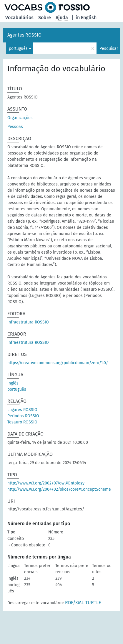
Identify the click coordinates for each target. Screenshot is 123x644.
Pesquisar (109, 49)
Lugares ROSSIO (22, 410)
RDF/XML (74, 603)
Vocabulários (19, 18)
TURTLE (93, 603)
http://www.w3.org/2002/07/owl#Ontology (46, 483)
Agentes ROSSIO (24, 35)
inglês (13, 383)
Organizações (20, 118)
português (18, 49)
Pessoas (15, 127)
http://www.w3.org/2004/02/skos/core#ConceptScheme (59, 489)
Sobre (45, 18)
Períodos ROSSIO (23, 416)
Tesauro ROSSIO (22, 422)
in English (86, 18)
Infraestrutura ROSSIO (28, 322)
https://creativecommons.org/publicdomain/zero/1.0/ (58, 363)
